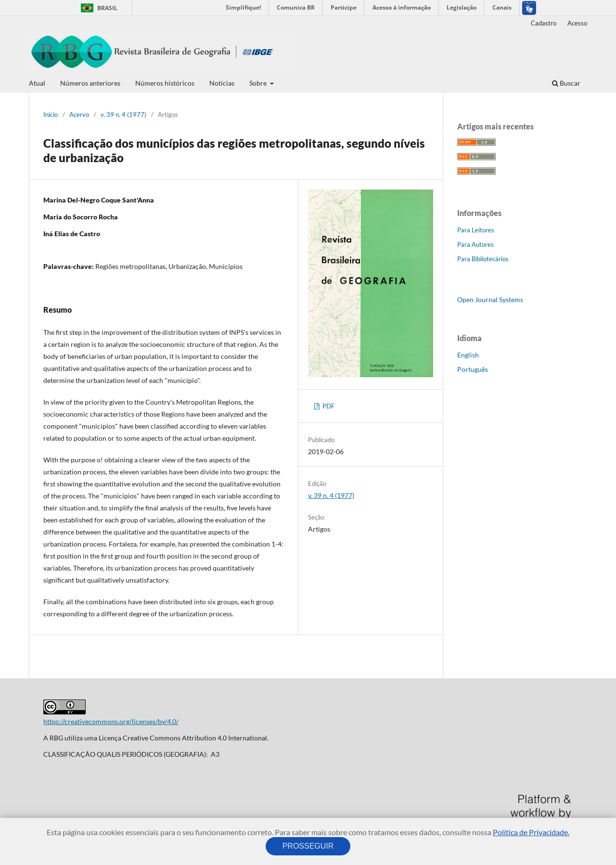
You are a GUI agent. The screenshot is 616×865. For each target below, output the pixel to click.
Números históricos (165, 83)
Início (51, 114)
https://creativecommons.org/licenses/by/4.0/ (111, 721)
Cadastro (544, 23)
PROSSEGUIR (308, 846)
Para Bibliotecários (483, 259)
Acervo (79, 114)
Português (473, 369)
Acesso (577, 23)
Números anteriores (90, 83)
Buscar (566, 83)
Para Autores (475, 244)
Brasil (97, 8)
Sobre (259, 83)
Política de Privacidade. (531, 832)
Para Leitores (476, 230)
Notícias (222, 83)
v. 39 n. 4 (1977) (123, 114)
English (468, 355)
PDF (328, 406)
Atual (37, 83)
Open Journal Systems (490, 299)
